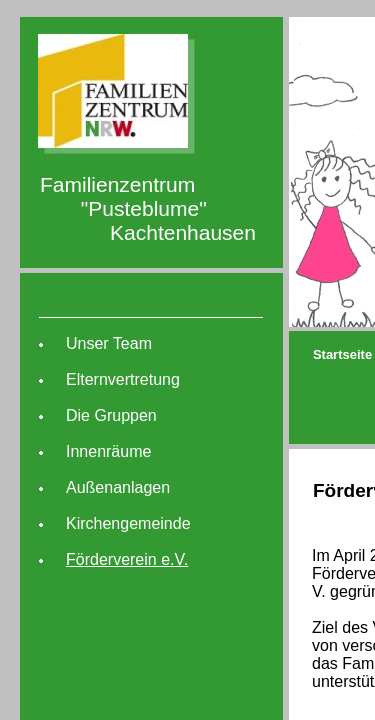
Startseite (342, 354)
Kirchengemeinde (128, 523)
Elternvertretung (123, 379)
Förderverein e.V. (127, 559)
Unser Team (109, 343)
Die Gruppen (111, 415)
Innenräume (108, 451)
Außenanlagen (118, 487)
